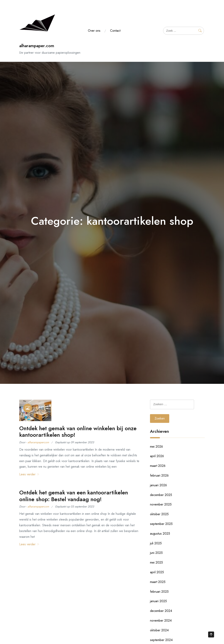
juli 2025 (156, 543)
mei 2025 (156, 562)
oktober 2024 (159, 630)
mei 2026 (156, 447)
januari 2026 (158, 485)
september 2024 (161, 640)
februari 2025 (159, 592)
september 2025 (161, 524)
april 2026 (157, 456)
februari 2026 (159, 475)
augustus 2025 (160, 534)
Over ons (94, 31)
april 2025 (157, 572)
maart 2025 (158, 582)
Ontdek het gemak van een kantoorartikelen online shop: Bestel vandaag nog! (74, 496)
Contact (115, 31)
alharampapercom (38, 442)
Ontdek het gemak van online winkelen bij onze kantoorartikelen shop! (78, 432)
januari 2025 (158, 601)
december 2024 (161, 611)
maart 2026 (158, 466)
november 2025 (161, 504)
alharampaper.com (37, 46)
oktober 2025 (159, 514)
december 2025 (161, 495)
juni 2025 (156, 553)
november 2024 (161, 621)
